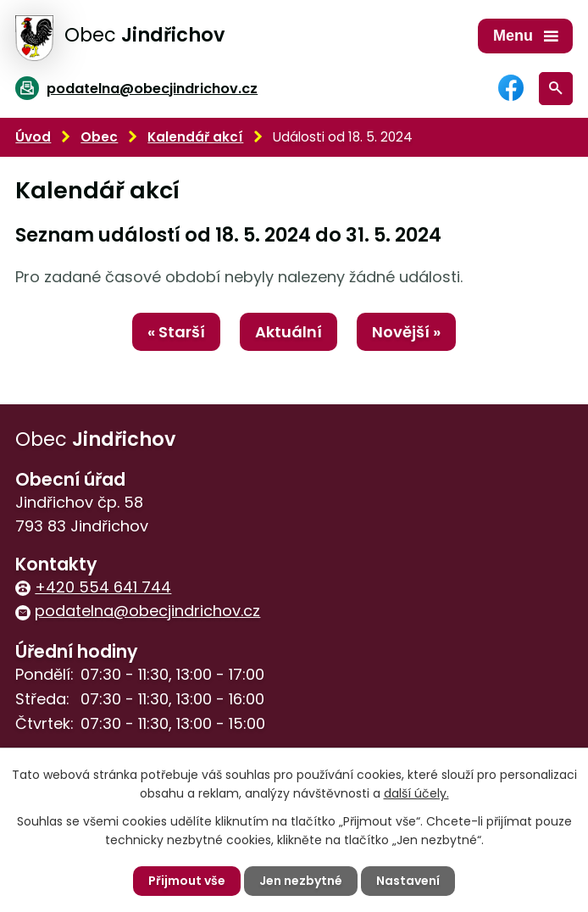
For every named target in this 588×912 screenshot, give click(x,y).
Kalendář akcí (195, 137)
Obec (99, 137)
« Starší (176, 332)
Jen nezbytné (301, 881)
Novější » (406, 332)
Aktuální (288, 332)
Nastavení (408, 881)
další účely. (416, 793)
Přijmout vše (187, 881)
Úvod (33, 137)
